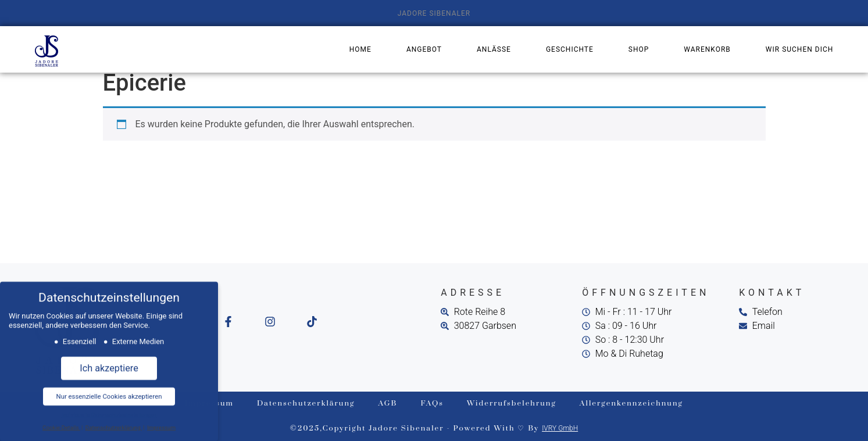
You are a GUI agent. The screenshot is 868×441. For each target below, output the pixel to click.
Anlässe (494, 49)
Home (360, 49)
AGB (388, 403)
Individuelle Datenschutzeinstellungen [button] (109, 409)
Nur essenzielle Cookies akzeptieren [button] (109, 391)
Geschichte (570, 49)
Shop (639, 49)
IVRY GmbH (560, 428)
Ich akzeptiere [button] (109, 363)
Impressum (161, 422)
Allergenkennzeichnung (631, 403)
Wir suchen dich (799, 49)
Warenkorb (707, 49)
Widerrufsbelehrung (512, 403)
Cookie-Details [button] (61, 422)
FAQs (433, 403)
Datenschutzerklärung (306, 403)
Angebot (424, 49)
